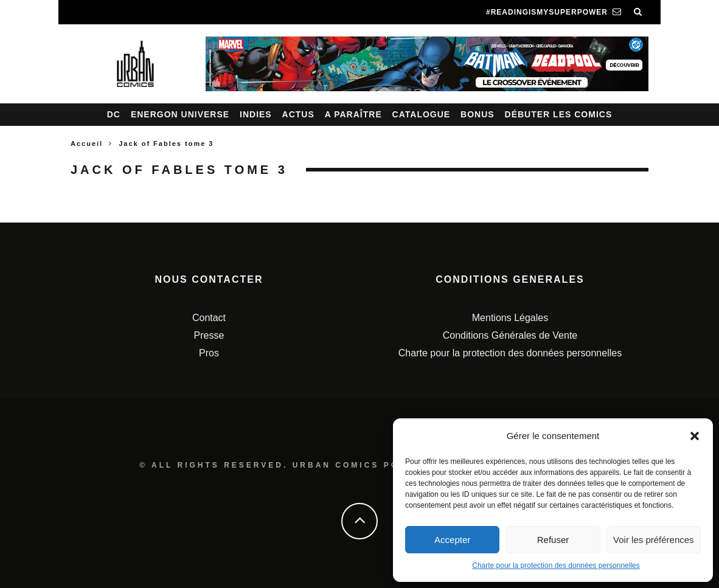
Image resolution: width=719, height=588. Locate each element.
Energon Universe (180, 114)
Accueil (87, 144)
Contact (209, 318)
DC (114, 114)
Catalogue (422, 114)
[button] (695, 436)
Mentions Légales (510, 318)
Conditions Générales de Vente (510, 335)
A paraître (353, 114)
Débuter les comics (559, 114)
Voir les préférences (654, 540)
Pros (209, 353)
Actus (298, 114)
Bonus (478, 114)
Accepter (452, 540)
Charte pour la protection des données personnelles (556, 566)
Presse (209, 335)
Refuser (553, 540)
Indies (256, 114)
